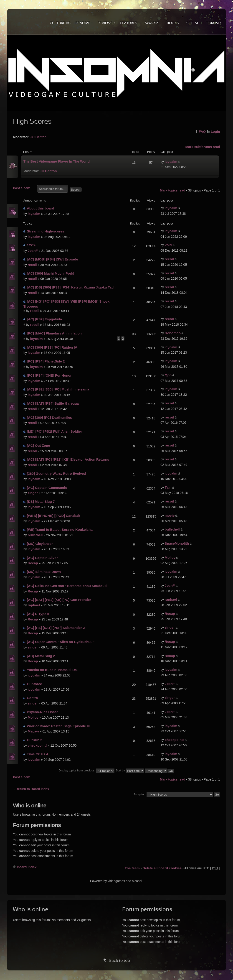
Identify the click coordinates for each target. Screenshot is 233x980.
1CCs (31, 245)
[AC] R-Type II (38, 614)
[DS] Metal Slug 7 (41, 501)
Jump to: (139, 794)
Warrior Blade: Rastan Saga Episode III (58, 726)
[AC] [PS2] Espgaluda (44, 319)
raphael (34, 605)
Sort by (130, 771)
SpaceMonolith (177, 543)
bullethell (35, 535)
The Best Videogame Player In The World (57, 161)
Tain (168, 487)
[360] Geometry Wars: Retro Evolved (56, 473)
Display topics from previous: (87, 771)
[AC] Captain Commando (47, 488)
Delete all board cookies (162, 868)
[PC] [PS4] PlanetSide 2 (46, 361)
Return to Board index (32, 789)
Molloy (170, 558)
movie (170, 515)
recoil (32, 265)
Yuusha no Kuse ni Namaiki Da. (52, 670)
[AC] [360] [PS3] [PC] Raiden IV (52, 347)
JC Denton (38, 137)
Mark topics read (173, 190)
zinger (33, 493)
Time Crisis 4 (37, 754)
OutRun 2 (35, 740)
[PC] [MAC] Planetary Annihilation (54, 333)
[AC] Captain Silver (42, 558)
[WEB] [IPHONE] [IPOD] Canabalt (54, 516)
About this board (41, 208)
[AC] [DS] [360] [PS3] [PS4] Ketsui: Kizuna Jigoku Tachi (72, 287)
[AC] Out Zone (38, 445)
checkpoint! (37, 745)
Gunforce (34, 684)
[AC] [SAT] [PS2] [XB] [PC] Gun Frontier (59, 600)
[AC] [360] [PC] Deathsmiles (49, 417)
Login (215, 131)
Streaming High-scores (46, 231)
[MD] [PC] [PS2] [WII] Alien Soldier (54, 431)
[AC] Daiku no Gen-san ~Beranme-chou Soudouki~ (68, 586)
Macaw (33, 731)
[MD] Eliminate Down (44, 572)
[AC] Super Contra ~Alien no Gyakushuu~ (61, 642)
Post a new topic (24, 188)
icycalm (171, 162)
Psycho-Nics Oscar (42, 712)
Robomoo (173, 333)
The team (132, 868)
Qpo (168, 375)
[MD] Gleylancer (40, 544)
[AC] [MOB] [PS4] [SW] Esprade (52, 259)
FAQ (202, 131)
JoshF (33, 251)
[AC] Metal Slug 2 (41, 656)
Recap (33, 563)
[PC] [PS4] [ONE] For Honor (49, 375)
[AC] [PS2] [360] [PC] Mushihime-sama (58, 389)
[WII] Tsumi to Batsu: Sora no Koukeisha (60, 530)
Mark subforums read (203, 147)
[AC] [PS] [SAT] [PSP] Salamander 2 (56, 628)
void (168, 245)
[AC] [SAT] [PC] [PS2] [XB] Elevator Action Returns (68, 459)
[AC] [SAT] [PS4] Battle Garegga (53, 403)
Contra (32, 698)
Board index (27, 867)
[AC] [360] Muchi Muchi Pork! (51, 273)
